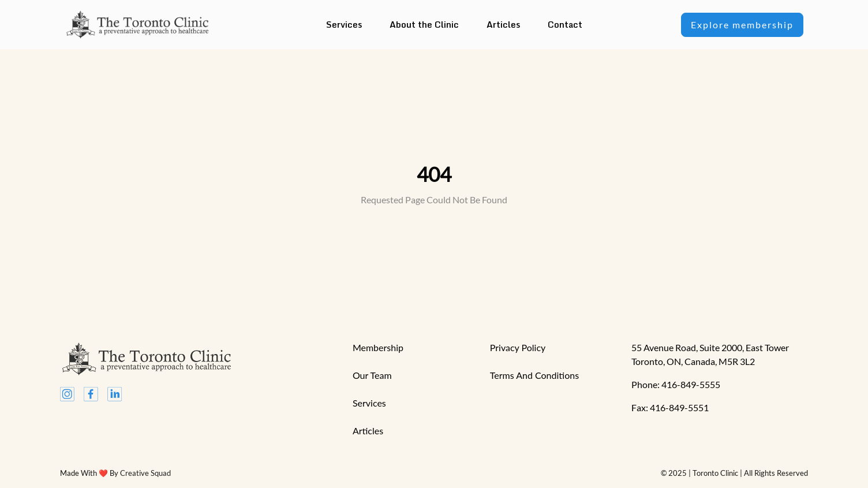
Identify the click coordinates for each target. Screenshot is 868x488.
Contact (565, 25)
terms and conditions (534, 375)
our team (372, 375)
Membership (378, 347)
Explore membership (742, 25)
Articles (503, 25)
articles (368, 431)
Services (344, 25)
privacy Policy (518, 347)
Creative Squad (145, 473)
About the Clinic (424, 25)
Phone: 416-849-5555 (676, 384)
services (369, 403)
